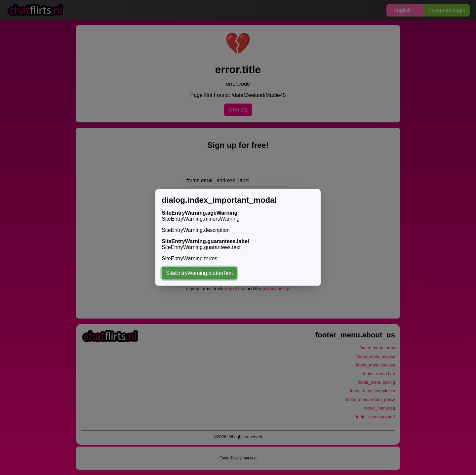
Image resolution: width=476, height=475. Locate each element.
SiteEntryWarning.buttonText (199, 273)
